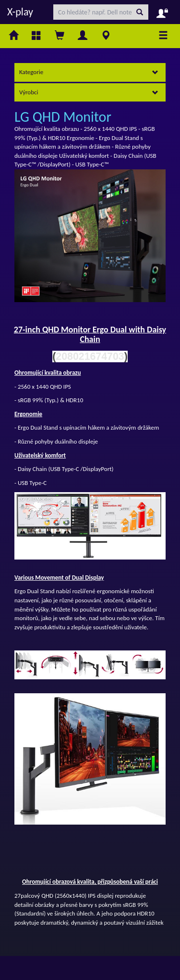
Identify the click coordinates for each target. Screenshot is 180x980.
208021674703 (90, 356)
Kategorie (89, 72)
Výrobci (89, 92)
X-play (20, 12)
